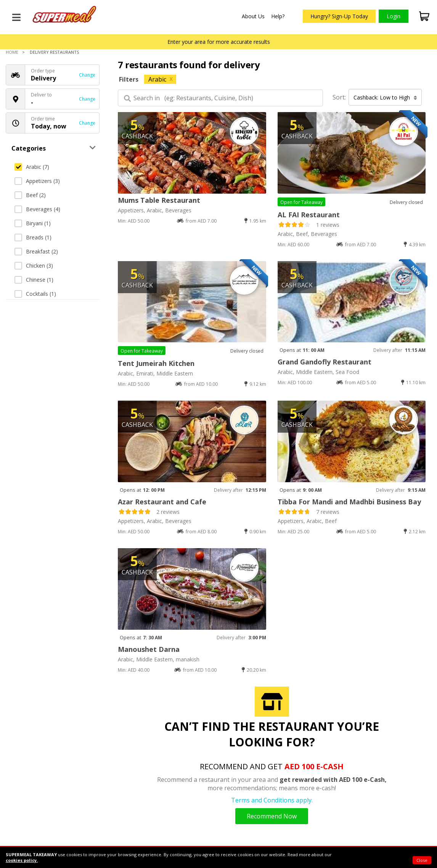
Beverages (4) (37, 209)
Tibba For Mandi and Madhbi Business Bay (349, 502)
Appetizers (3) (37, 181)
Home (12, 52)
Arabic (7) (32, 167)
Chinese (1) (34, 280)
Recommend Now (272, 816)
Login (394, 16)
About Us (253, 16)
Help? (278, 16)
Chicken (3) (34, 266)
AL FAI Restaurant (309, 215)
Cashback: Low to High (385, 97)
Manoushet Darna (149, 649)
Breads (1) (33, 237)
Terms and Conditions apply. (272, 800)
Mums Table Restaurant (159, 200)
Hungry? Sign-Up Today (339, 16)
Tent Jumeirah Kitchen (156, 363)
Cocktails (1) (35, 294)
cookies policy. (22, 860)
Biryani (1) (33, 223)
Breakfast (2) (36, 251)
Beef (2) (30, 195)
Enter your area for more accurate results (219, 42)
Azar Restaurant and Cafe (162, 502)
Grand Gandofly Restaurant (325, 362)
